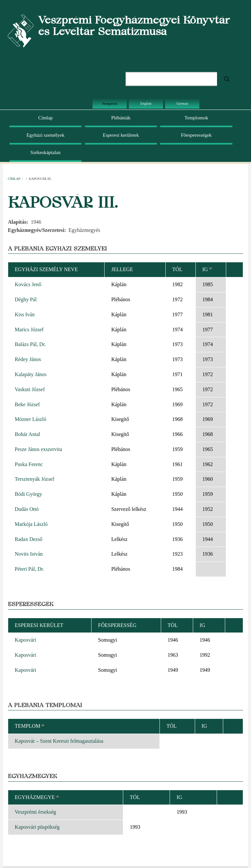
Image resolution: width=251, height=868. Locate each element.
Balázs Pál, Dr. (30, 344)
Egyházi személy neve (46, 269)
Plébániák (121, 118)
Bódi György (28, 494)
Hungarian (109, 103)
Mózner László (30, 419)
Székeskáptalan (45, 152)
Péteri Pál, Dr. (29, 569)
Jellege (122, 269)
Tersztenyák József (34, 479)
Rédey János (28, 359)
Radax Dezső (29, 539)
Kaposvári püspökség (37, 827)
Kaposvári (25, 640)
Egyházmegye (37, 797)
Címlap (45, 118)
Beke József (27, 404)
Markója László (31, 524)
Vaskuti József (30, 389)
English (146, 103)
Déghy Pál (26, 299)
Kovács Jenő (28, 284)
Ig (208, 269)
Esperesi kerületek (121, 135)
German (182, 103)
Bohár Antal (27, 434)
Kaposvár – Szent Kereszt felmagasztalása (59, 741)
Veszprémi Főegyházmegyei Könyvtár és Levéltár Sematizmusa (134, 26)
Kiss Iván (25, 314)
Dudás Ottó (27, 509)
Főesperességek (196, 135)
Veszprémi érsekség (35, 812)
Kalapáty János (31, 374)
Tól (177, 269)
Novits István (29, 554)
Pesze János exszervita (38, 449)
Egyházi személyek (45, 135)
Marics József (29, 330)
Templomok (196, 118)
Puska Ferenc (29, 464)
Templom (30, 726)
